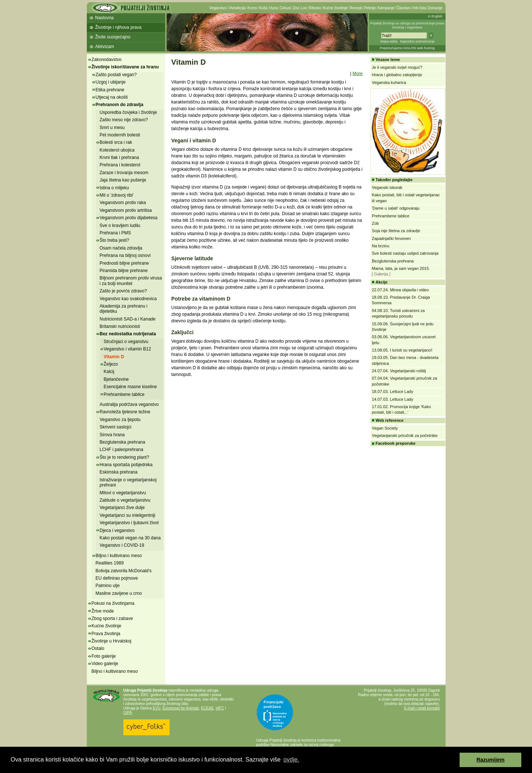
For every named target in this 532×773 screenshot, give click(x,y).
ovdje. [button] (291, 760)
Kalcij (109, 372)
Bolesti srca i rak (116, 142)
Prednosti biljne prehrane (124, 263)
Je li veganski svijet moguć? (397, 67)
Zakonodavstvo (107, 60)
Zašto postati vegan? (116, 75)
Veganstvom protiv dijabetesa (129, 218)
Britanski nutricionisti (120, 326)
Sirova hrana (112, 435)
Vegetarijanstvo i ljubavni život (129, 523)
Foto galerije (104, 656)
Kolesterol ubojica (117, 150)
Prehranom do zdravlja (120, 105)
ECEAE (207, 708)
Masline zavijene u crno (119, 593)
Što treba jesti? (115, 240)
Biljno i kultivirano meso (119, 556)
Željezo (111, 364)
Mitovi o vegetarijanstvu (123, 493)
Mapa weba (389, 41)
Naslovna (105, 18)
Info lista (419, 8)
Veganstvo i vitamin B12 (127, 349)
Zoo (296, 8)
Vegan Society (385, 428)
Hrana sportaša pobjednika (126, 465)
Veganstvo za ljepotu (120, 420)
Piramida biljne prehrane (124, 271)
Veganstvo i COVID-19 (122, 545)
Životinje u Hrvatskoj (112, 641)
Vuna (274, 8)
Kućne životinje (335, 8)
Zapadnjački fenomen (391, 238)
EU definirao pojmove (117, 578)
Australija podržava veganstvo (129, 404)
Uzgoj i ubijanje (111, 82)
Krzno (252, 8)
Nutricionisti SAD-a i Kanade (128, 319)
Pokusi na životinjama (113, 603)
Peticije (370, 8)
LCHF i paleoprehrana (122, 450)
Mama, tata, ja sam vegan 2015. (401, 268)
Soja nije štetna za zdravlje (396, 231)
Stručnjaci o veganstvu (126, 342)
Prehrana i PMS (115, 233)
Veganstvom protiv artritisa (126, 210)
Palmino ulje (108, 586)
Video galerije (105, 664)
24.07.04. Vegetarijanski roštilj (399, 371)
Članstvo (403, 8)
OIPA (128, 713)
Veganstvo (218, 8)
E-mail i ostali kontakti (422, 708)
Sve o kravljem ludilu (120, 226)
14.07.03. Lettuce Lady (393, 399)
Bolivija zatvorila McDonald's (124, 571)
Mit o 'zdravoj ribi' (117, 195)
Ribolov (315, 8)
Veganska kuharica (389, 82)
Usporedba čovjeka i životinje (128, 112)
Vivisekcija (237, 8)
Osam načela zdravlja (121, 248)
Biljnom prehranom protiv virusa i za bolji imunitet (131, 281)
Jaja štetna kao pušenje (123, 180)
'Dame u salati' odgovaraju (396, 208)
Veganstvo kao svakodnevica (128, 299)
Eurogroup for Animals (181, 708)
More (357, 74)
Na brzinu (381, 246)
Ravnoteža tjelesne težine (125, 412)
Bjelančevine (116, 379)
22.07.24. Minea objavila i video (400, 290)
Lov (304, 8)
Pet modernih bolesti (120, 135)
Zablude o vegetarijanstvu (125, 500)
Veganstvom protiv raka (123, 203)
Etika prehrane (110, 90)
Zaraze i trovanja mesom (124, 173)
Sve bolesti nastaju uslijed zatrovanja (405, 253)
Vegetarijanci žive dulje (122, 508)
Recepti (356, 8)
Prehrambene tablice (124, 394)
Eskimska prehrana (119, 472)
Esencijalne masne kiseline (130, 387)
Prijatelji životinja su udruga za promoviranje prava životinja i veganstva (407, 25)
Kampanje (386, 8)
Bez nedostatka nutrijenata (128, 334)
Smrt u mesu (112, 128)
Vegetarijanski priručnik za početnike (405, 435)
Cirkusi (285, 8)
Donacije (435, 8)
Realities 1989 (110, 563)
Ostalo (98, 648)
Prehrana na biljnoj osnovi (125, 255)
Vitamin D (114, 357)
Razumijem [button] (491, 760)
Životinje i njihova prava (118, 27)
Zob (376, 223)
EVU (157, 708)
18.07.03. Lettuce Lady (393, 391)
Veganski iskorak (387, 187)
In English (435, 16)
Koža (263, 8)
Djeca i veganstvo (117, 530)
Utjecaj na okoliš (112, 97)
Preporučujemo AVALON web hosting (407, 48)
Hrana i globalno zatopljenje (397, 75)
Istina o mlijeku (114, 188)
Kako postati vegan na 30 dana (130, 538)
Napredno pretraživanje (417, 41)
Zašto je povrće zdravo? (123, 291)
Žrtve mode (103, 611)
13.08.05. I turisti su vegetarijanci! (402, 350)
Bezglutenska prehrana (122, 442)
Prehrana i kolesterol (120, 165)
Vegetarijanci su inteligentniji (128, 515)
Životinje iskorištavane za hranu (125, 67)
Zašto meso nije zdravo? (124, 120)
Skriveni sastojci (116, 427)
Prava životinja (106, 634)
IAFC (220, 708)
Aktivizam (105, 47)
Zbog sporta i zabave (112, 618)
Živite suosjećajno (113, 37)
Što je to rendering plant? (125, 457)
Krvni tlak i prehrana (120, 157)
